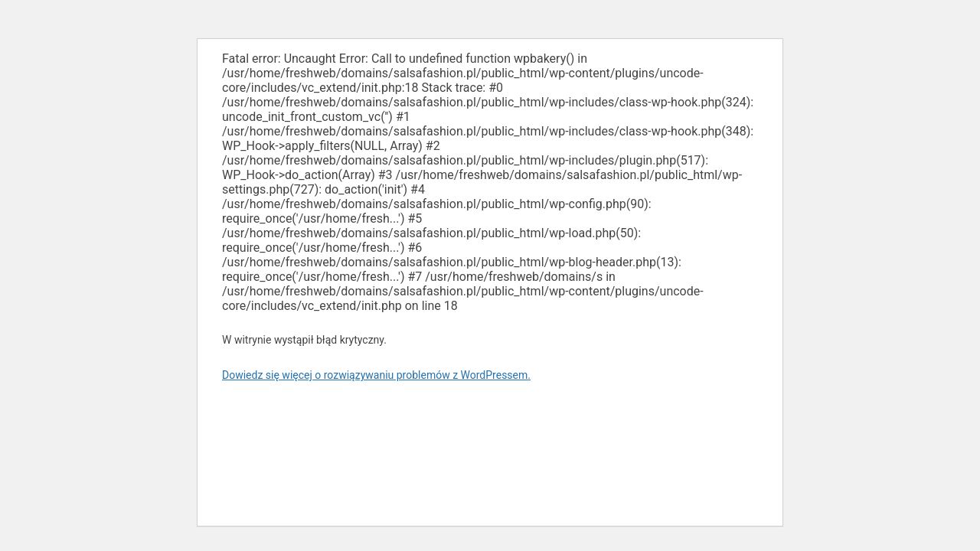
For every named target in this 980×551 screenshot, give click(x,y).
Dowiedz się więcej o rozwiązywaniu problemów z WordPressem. (376, 375)
